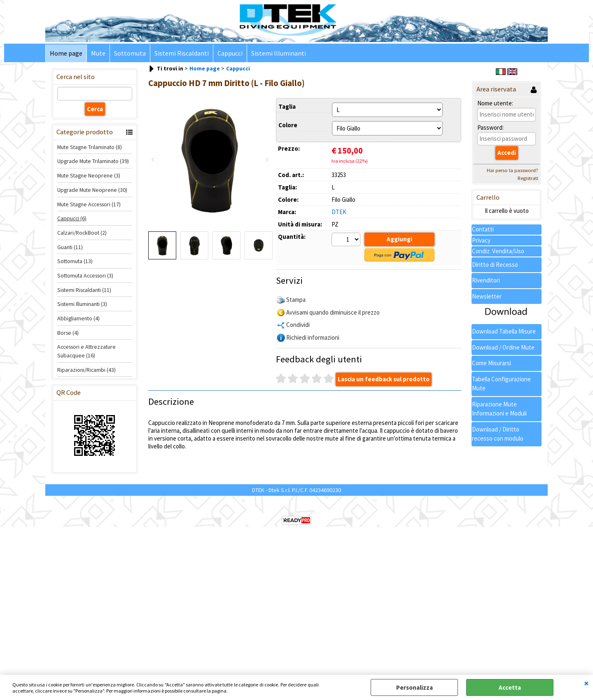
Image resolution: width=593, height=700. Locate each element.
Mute (98, 53)
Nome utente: (495, 103)
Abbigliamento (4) (78, 318)
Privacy (481, 240)
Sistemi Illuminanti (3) (82, 304)
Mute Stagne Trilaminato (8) (90, 147)
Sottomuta (130, 53)
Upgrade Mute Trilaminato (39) (93, 161)
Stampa (296, 300)
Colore (288, 125)
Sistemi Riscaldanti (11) (84, 290)
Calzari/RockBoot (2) (82, 233)
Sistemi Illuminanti (279, 53)
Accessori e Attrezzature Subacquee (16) (86, 351)
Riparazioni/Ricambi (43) (86, 370)
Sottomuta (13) (75, 261)
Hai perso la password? (512, 170)
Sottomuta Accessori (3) (85, 275)
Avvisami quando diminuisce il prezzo (333, 312)
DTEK (339, 212)
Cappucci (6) (72, 218)
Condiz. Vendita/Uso (498, 251)
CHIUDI (586, 683)
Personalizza (414, 687)
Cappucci (230, 53)
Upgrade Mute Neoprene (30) (92, 190)
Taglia (287, 106)
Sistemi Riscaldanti (182, 53)
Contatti (483, 229)
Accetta (510, 687)
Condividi (298, 325)
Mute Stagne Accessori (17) (89, 204)
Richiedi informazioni (313, 337)
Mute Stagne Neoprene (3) (89, 175)
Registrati (528, 178)
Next (266, 160)
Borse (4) (68, 333)
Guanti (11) (70, 247)
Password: (490, 127)
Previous (154, 160)
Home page (66, 53)
